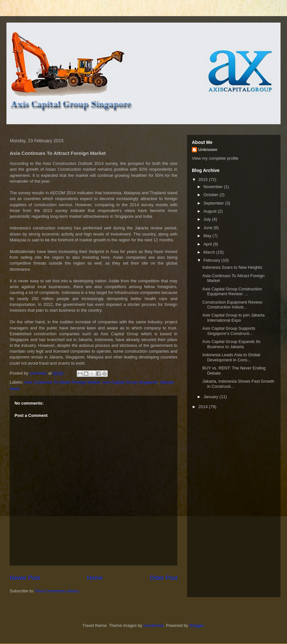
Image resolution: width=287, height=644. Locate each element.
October (212, 195)
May (208, 236)
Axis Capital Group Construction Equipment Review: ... (232, 292)
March (210, 252)
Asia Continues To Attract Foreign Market (62, 382)
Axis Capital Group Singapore (130, 382)
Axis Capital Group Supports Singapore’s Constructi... (229, 331)
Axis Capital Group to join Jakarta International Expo (233, 318)
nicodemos (154, 625)
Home (95, 578)
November (214, 187)
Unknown (208, 150)
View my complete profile (215, 158)
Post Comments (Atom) (57, 591)
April (208, 244)
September (214, 203)
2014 (204, 407)
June (209, 228)
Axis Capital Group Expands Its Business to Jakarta (231, 344)
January (212, 397)
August (211, 211)
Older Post (163, 578)
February (213, 260)
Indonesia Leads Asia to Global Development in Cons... (231, 357)
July (208, 219)
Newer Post (25, 578)
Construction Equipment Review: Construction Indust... (233, 305)
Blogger (196, 625)
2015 (204, 180)
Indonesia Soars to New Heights (232, 267)
